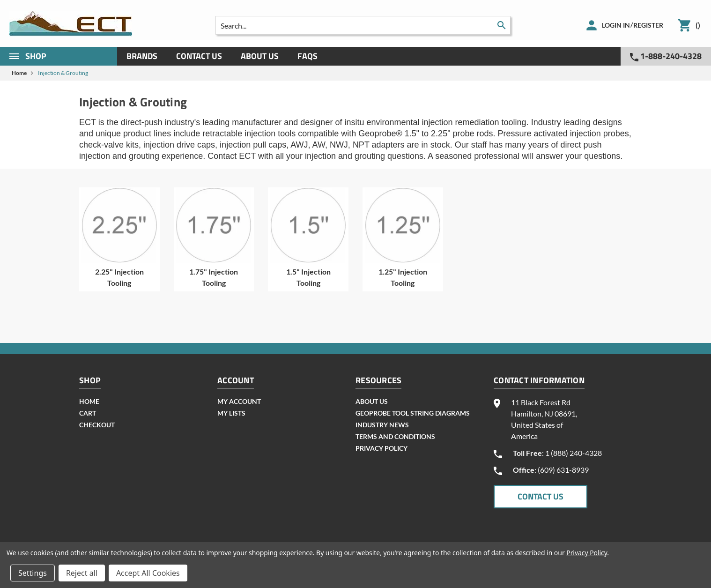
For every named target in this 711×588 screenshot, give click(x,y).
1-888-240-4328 (666, 56)
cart (88, 413)
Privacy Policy (381, 448)
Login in (616, 25)
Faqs (307, 56)
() (698, 25)
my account (239, 401)
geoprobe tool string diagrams (413, 413)
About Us (260, 56)
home (89, 401)
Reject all (82, 573)
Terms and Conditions (395, 436)
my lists (231, 413)
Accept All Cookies (148, 573)
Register (648, 25)
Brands (142, 56)
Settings (33, 573)
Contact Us (199, 56)
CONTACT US (541, 496)
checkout (97, 425)
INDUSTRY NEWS (382, 425)
